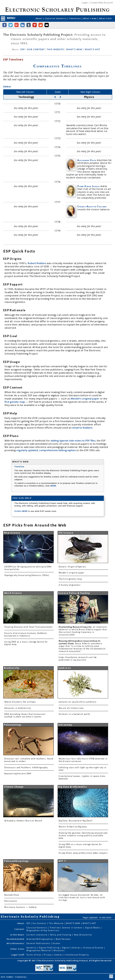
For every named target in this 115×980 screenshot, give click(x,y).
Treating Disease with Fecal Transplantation (28, 627)
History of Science (94, 948)
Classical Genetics (56, 18)
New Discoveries (83, 935)
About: (21, 923)
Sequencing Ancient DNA (18, 774)
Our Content (40, 923)
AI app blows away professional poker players (83, 853)
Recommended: (16, 939)
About (39, 18)
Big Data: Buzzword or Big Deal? (76, 821)
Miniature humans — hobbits (21, 907)
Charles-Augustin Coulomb (92, 206)
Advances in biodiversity (18, 708)
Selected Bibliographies (40, 939)
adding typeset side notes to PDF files (73, 440)
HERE (53, 486)
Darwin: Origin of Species (72, 567)
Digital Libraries (72, 948)
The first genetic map (70, 579)
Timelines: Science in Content (67, 928)
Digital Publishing (50, 948)
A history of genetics (70, 585)
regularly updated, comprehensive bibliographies (46, 450)
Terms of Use (34, 955)
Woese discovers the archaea (20, 702)
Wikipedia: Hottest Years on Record (23, 821)
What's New (90, 18)
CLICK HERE (21, 511)
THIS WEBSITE (55, 50)
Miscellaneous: (16, 943)
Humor (57, 943)
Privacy (48, 955)
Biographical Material (39, 950)
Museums (59, 950)
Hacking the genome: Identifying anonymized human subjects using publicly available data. (83, 836)
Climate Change (14, 787)
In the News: (18, 935)
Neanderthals (12, 895)
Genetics (32, 948)
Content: (20, 929)
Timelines (75, 18)
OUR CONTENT (36, 50)
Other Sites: (18, 949)
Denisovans (11, 901)
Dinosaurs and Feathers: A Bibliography (26, 768)
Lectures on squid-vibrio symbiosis (78, 702)
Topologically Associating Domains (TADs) (27, 575)
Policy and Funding (61, 935)
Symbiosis (64, 668)
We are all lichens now (71, 708)
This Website (57, 923)
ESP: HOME (7, 977)
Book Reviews (63, 939)
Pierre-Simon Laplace (88, 186)
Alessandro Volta (87, 160)
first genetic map (15, 402)
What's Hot (105, 18)
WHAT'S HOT (92, 50)
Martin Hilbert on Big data (73, 827)
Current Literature (37, 935)
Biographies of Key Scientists (43, 930)
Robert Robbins (37, 263)
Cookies (59, 955)
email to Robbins (82, 428)
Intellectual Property (77, 955)
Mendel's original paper (85, 399)
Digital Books (93, 928)
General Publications (39, 943)
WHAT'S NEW (74, 50)
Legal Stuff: (18, 955)
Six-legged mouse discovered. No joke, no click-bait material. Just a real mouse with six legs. (82, 898)
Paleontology (13, 725)
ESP (23, 50)
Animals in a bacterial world (74, 714)
